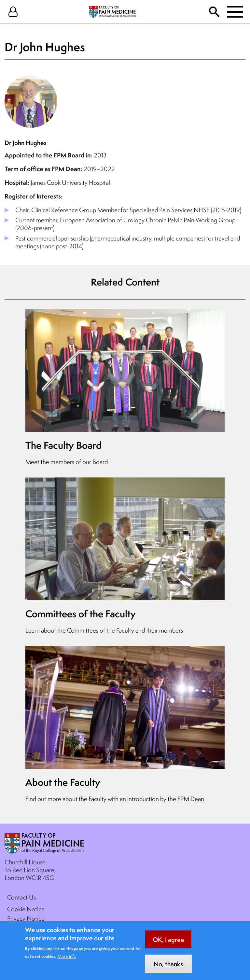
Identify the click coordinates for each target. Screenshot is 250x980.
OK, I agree (168, 944)
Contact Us (21, 897)
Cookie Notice (26, 909)
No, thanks (168, 969)
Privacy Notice (26, 918)
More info (67, 961)
